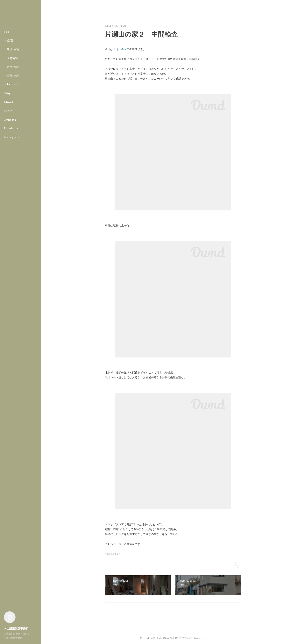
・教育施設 (12, 67)
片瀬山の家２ (121, 49)
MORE (9, 128)
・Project (11, 84)
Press (8, 111)
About (9, 102)
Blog (7, 93)
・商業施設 (12, 76)
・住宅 (9, 40)
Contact (10, 120)
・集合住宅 (12, 49)
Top (7, 32)
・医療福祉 (12, 58)
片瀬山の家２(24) (112, 554)
